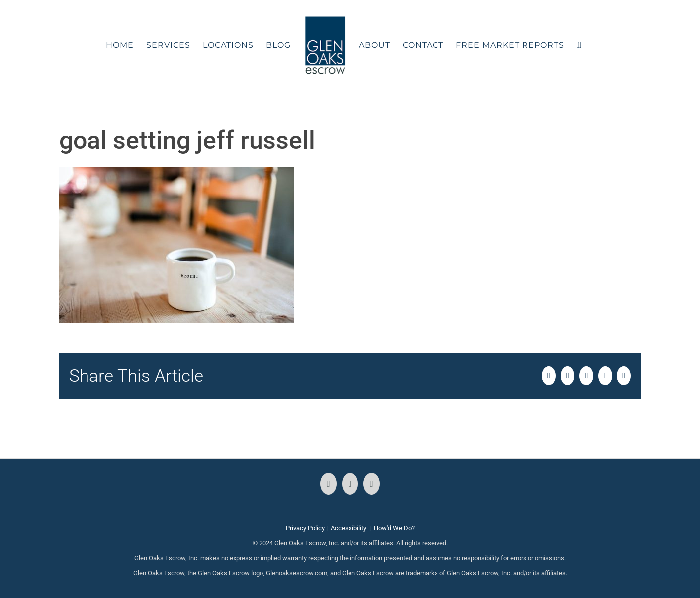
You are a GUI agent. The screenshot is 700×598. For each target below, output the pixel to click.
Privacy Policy (305, 528)
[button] (579, 45)
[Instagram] (350, 484)
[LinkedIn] (372, 484)
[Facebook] (328, 484)
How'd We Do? (394, 528)
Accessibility (349, 528)
